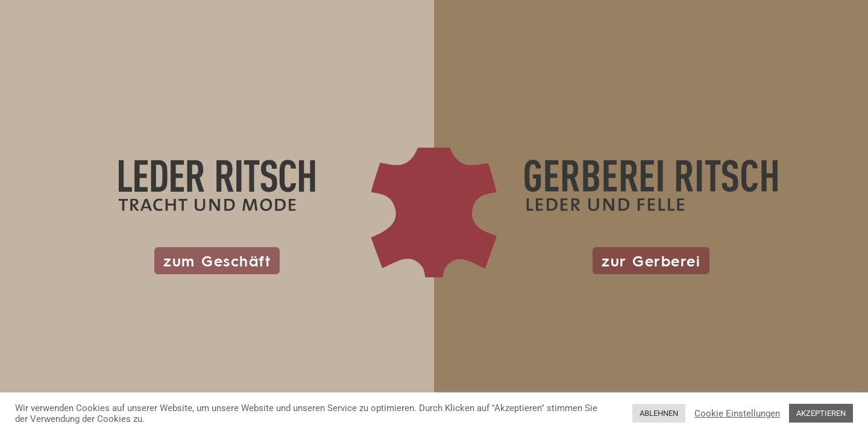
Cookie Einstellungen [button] (737, 414)
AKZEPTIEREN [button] (821, 413)
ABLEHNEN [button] (659, 413)
